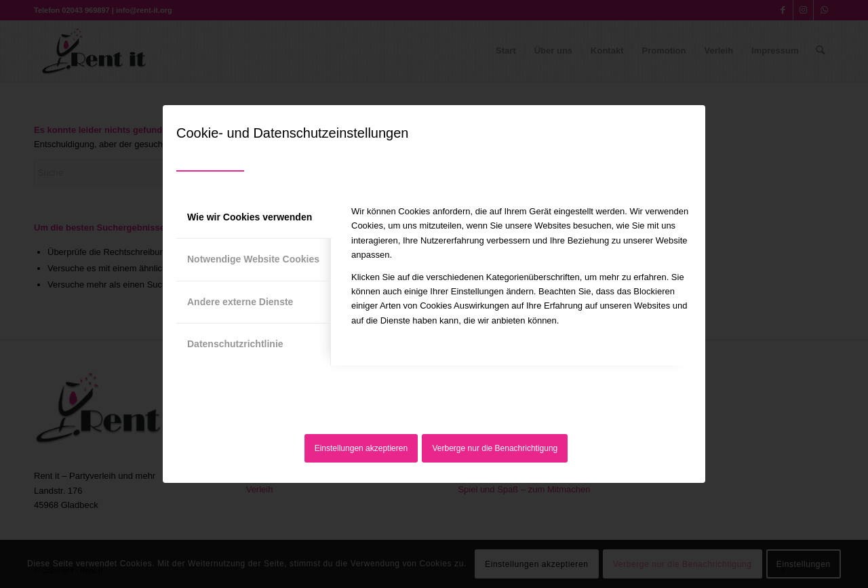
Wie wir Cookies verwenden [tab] (250, 217)
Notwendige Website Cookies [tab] (253, 259)
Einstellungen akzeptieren (361, 448)
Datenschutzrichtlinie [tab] (235, 344)
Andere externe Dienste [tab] (240, 302)
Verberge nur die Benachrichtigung (495, 448)
